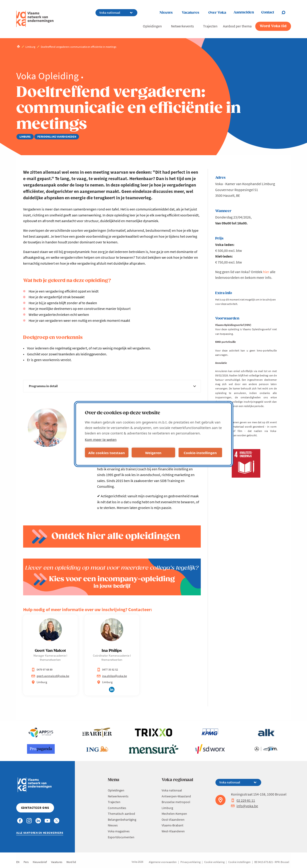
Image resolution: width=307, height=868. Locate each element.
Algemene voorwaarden (163, 862)
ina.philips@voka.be (112, 676)
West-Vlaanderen (173, 831)
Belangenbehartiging (122, 820)
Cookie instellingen (239, 862)
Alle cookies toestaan (107, 453)
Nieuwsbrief (40, 862)
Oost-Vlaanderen (173, 820)
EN (18, 862)
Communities (117, 808)
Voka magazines (119, 831)
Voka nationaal (172, 790)
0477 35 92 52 (107, 670)
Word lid (71, 862)
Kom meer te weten (101, 439)
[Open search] (286, 13)
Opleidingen (152, 26)
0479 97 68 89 (42, 670)
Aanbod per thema (237, 26)
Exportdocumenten (121, 837)
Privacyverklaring (190, 862)
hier (266, 272)
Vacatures (190, 13)
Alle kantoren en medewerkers (40, 833)
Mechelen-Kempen (174, 814)
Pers (26, 862)
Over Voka (217, 13)
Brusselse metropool (176, 802)
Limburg (167, 808)
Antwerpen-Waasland (176, 796)
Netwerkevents (182, 26)
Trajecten (210, 26)
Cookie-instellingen (200, 453)
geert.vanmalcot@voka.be (50, 676)
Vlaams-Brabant (173, 825)
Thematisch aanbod (121, 814)
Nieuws (166, 13)
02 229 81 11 (243, 800)
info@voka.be (245, 806)
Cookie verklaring (214, 862)
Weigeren (153, 453)
